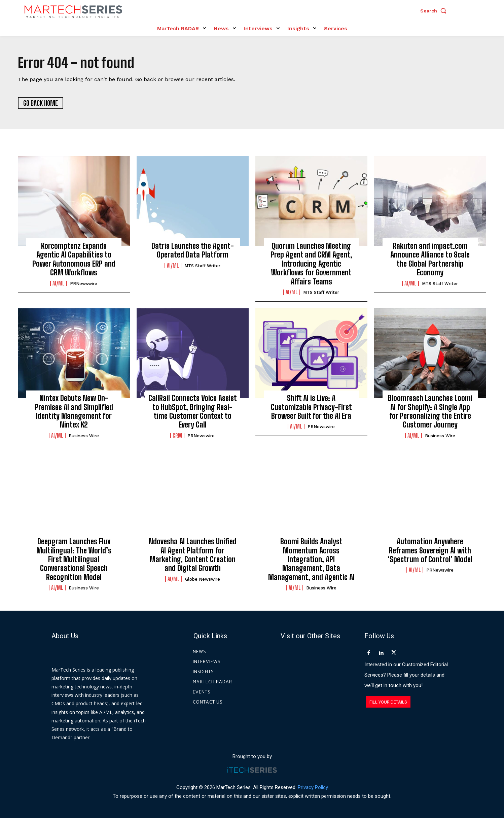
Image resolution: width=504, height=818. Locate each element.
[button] (435, 11)
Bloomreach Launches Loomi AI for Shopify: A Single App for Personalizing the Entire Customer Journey (430, 412)
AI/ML (59, 283)
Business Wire (84, 436)
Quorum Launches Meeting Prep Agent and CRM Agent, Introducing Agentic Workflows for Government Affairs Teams (311, 264)
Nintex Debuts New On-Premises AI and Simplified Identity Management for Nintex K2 (74, 412)
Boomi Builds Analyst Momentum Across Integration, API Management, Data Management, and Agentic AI (311, 560)
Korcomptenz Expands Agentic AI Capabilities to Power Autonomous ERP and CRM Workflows (74, 259)
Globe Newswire (203, 579)
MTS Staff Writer (202, 266)
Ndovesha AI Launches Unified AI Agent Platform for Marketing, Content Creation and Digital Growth (193, 555)
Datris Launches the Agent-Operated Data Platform (193, 250)
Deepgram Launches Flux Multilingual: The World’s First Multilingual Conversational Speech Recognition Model (74, 560)
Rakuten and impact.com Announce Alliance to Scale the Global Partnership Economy (430, 259)
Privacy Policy (313, 787)
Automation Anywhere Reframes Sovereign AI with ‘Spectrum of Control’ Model (430, 551)
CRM (177, 436)
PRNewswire (84, 284)
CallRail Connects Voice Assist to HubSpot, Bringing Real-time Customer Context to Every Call (193, 412)
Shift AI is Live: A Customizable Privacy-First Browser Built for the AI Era (311, 407)
